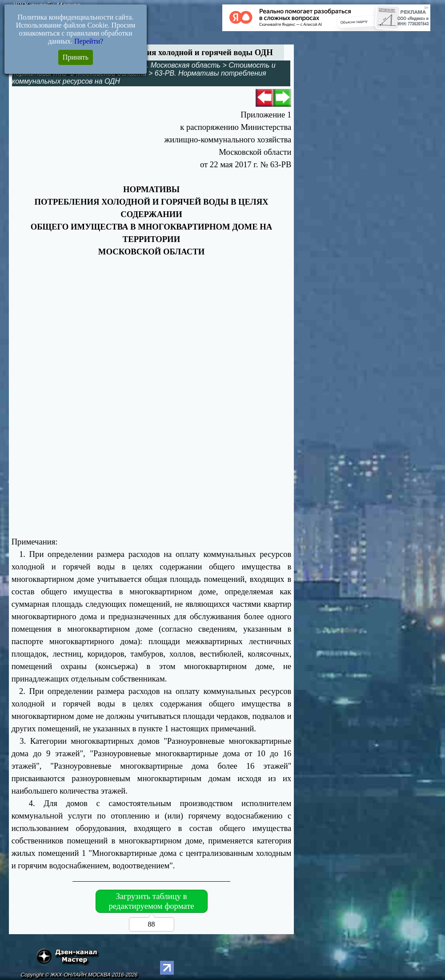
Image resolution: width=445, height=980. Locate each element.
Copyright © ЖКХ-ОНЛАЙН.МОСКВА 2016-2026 (79, 975)
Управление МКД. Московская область (155, 65)
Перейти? (89, 41)
